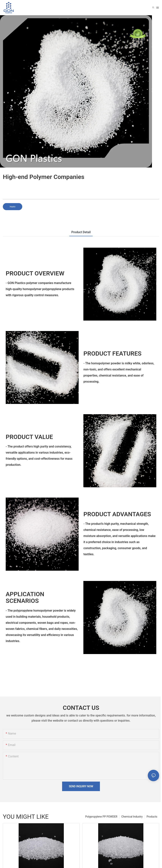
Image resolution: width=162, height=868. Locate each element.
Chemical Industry (132, 817)
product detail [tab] (81, 232)
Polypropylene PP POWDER (101, 817)
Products (152, 817)
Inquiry (13, 207)
